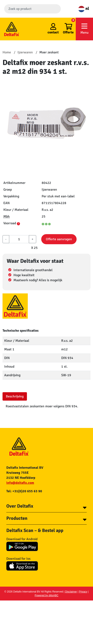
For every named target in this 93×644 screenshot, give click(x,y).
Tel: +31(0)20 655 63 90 (24, 491)
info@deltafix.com (20, 483)
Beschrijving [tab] (15, 396)
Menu (84, 29)
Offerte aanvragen (59, 239)
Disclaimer (71, 592)
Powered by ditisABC (47, 595)
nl (84, 9)
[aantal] (19, 239)
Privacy (83, 592)
